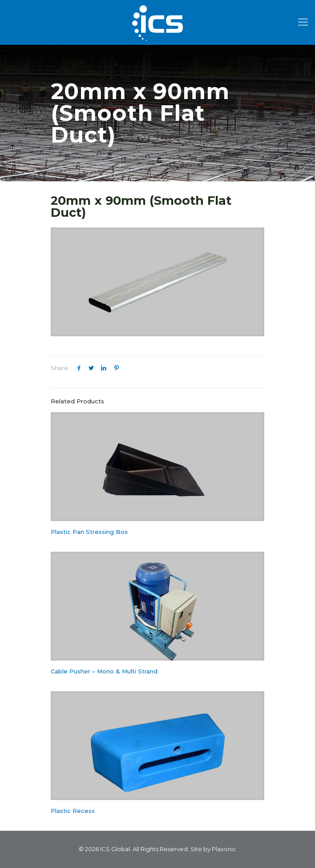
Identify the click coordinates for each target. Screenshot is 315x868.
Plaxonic (224, 849)
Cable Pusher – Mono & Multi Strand (104, 671)
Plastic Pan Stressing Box (89, 532)
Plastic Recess (73, 811)
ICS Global (115, 849)
